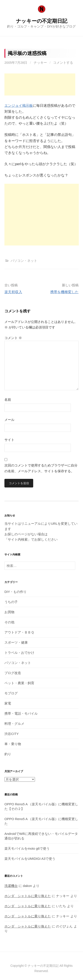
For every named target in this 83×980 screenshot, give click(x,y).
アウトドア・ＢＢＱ (19, 632)
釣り (8, 754)
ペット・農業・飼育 (19, 683)
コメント (13, 338)
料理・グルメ (14, 724)
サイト (9, 440)
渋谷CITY (12, 734)
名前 (8, 400)
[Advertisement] (40, 84)
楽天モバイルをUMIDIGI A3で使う (30, 859)
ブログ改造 (13, 673)
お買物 (9, 612)
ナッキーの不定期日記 (42, 21)
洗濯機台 (11, 886)
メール (9, 420)
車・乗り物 (13, 744)
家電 (8, 703)
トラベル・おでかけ (19, 653)
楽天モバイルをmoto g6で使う (27, 848)
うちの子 (11, 602)
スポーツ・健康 (16, 642)
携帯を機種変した (64, 292)
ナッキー (40, 63)
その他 (9, 622)
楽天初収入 (13, 292)
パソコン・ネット (24, 261)
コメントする (63, 63)
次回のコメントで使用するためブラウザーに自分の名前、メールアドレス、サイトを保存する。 (41, 468)
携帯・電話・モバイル (21, 713)
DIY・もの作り (15, 592)
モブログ (11, 693)
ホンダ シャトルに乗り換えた (28, 896)
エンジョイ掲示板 (19, 106)
